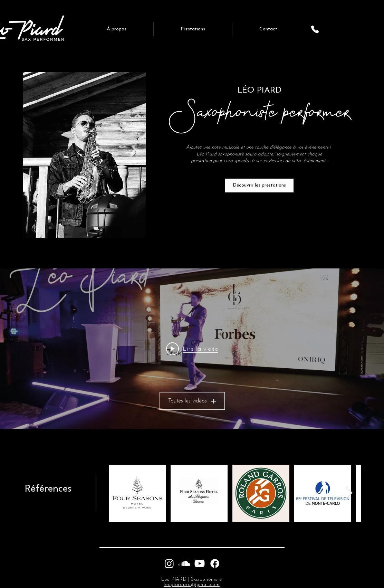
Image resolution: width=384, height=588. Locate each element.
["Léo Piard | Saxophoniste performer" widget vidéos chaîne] (192, 349)
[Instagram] (169, 563)
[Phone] (315, 29)
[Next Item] (349, 493)
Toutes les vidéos (192, 401)
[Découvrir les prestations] (259, 186)
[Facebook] (215, 563)
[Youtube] (200, 563)
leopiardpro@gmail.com (192, 585)
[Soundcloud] (184, 563)
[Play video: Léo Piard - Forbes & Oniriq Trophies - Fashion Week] (192, 349)
